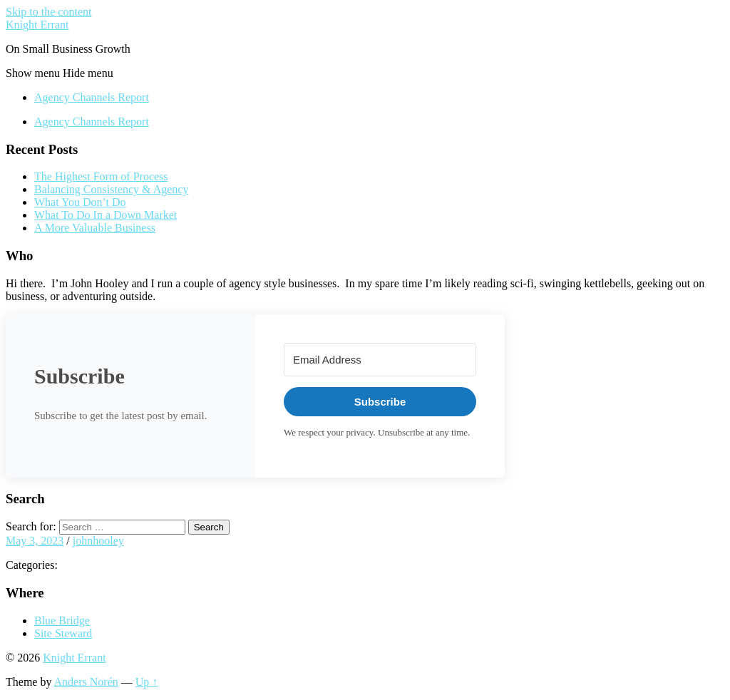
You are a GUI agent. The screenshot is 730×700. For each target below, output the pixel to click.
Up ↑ (147, 682)
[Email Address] (380, 360)
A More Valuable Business (95, 228)
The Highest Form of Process (101, 176)
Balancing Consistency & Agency (111, 189)
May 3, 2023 (35, 541)
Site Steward (63, 633)
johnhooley (98, 541)
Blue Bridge (62, 621)
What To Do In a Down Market (106, 215)
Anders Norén (86, 682)
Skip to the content (48, 12)
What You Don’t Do (80, 202)
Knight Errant (37, 25)
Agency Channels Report (92, 97)
